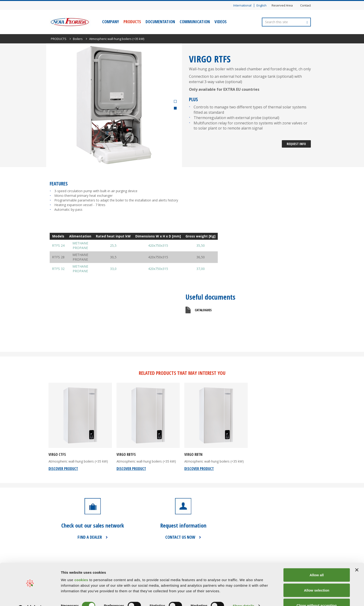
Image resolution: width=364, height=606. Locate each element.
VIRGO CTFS (57, 455)
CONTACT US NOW (180, 537)
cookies (82, 568)
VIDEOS (221, 22)
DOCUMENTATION (160, 22)
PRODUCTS (132, 22)
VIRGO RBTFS (126, 455)
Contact (305, 5)
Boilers (78, 39)
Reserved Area (282, 5)
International (242, 5)
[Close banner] (357, 558)
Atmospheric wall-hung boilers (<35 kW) (117, 39)
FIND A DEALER (90, 537)
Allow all (317, 563)
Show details (244, 594)
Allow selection (317, 578)
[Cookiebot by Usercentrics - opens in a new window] (30, 597)
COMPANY (110, 22)
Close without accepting (317, 594)
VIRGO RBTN (193, 455)
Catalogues (203, 310)
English (262, 5)
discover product (63, 469)
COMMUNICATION (195, 22)
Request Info (296, 144)
